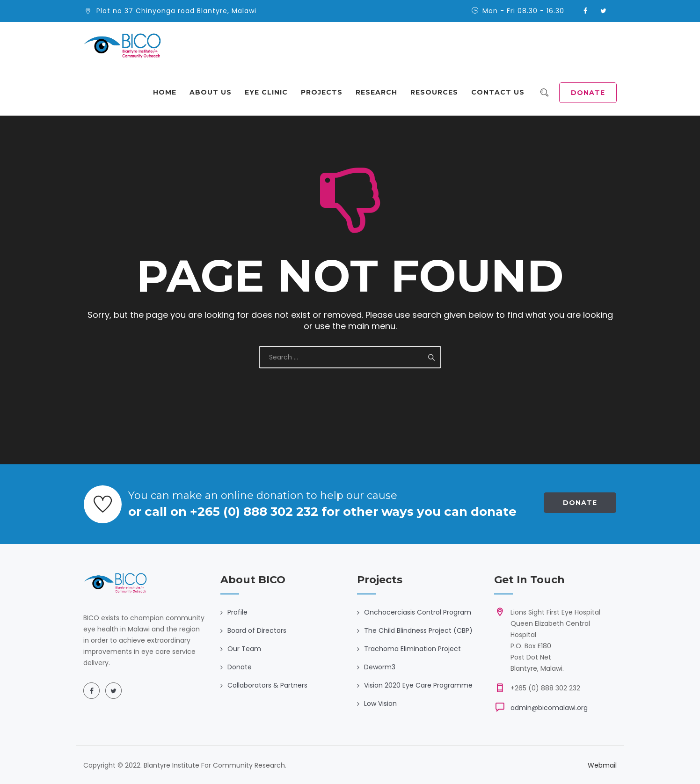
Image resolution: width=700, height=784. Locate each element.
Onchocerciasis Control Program (418, 612)
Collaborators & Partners (267, 685)
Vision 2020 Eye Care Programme (418, 685)
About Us (214, 92)
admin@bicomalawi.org (549, 708)
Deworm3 (380, 667)
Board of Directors (257, 630)
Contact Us (502, 92)
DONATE (588, 93)
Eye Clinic (270, 92)
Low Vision (380, 703)
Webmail (602, 765)
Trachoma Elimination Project (412, 649)
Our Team (244, 649)
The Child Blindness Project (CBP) (418, 630)
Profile (237, 612)
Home (168, 92)
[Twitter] (113, 691)
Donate (580, 503)
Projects (325, 92)
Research (380, 92)
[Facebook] (91, 691)
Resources (438, 92)
